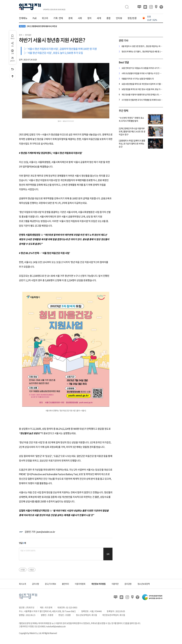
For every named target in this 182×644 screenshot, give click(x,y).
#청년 (32, 570)
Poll (35, 18)
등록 (108, 554)
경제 (70, 18)
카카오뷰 (145, 7)
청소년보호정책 (144, 584)
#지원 (23, 570)
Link (12, 44)
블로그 (139, 7)
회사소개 (22, 584)
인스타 (151, 7)
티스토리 (161, 7)
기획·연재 (58, 18)
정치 (89, 18)
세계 (99, 18)
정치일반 (28, 35)
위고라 (45, 18)
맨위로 (13, 76)
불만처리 (65, 584)
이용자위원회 (80, 584)
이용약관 (115, 584)
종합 (109, 18)
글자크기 (12, 59)
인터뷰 (119, 18)
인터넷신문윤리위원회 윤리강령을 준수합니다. (152, 597)
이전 (13, 69)
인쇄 (12, 52)
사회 (80, 18)
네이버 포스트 (156, 7)
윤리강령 (128, 584)
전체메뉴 (23, 18)
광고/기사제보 (50, 584)
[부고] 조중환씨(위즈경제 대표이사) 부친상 (38, 26)
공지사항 (35, 584)
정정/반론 (132, 18)
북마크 (12, 37)
